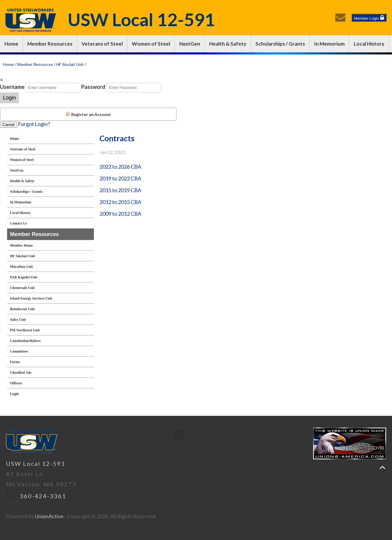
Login (9, 98)
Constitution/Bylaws (25, 341)
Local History (369, 44)
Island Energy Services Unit (31, 298)
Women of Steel (151, 44)
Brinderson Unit (22, 309)
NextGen (190, 44)
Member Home (21, 245)
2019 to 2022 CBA (120, 178)
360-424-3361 (43, 496)
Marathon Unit (21, 267)
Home (11, 44)
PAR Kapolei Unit (24, 277)
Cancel (9, 125)
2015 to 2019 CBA (120, 190)
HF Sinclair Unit (70, 64)
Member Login (369, 18)
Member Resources (50, 44)
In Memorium (329, 44)
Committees (19, 351)
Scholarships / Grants (280, 44)
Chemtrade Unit (22, 288)
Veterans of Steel (102, 44)
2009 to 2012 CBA (120, 214)
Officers (16, 383)
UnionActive (49, 516)
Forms (15, 362)
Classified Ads (21, 373)
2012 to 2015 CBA (120, 202)
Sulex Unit (18, 320)
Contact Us (18, 223)
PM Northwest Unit (25, 330)
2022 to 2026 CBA (120, 167)
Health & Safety (228, 44)
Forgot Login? (34, 124)
